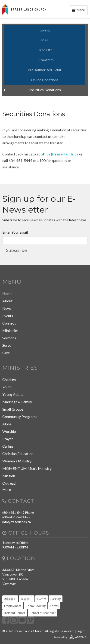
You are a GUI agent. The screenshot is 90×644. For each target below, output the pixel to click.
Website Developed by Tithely (45, 636)
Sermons (9, 338)
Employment (13, 606)
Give (6, 353)
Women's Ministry (17, 461)
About (7, 301)
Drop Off (45, 50)
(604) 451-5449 (13, 512)
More (7, 489)
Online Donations (45, 80)
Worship (9, 431)
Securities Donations (45, 90)
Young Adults (13, 394)
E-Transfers (45, 60)
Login (81, 631)
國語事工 (27, 599)
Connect (9, 323)
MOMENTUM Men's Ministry (27, 468)
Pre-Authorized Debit (45, 70)
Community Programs (20, 416)
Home (7, 293)
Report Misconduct (43, 613)
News (7, 308)
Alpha (7, 424)
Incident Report (15, 613)
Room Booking (36, 606)
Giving (45, 30)
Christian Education (18, 454)
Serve (7, 345)
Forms (54, 606)
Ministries (10, 330)
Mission (9, 476)
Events (8, 316)
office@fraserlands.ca (59, 154)
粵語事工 (10, 599)
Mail (45, 40)
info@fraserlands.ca (17, 522)
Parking (56, 599)
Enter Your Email (15, 232)
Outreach (10, 483)
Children (9, 379)
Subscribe (16, 250)
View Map (9, 584)
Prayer (8, 439)
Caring (8, 446)
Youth (7, 387)
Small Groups (13, 409)
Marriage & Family (17, 402)
